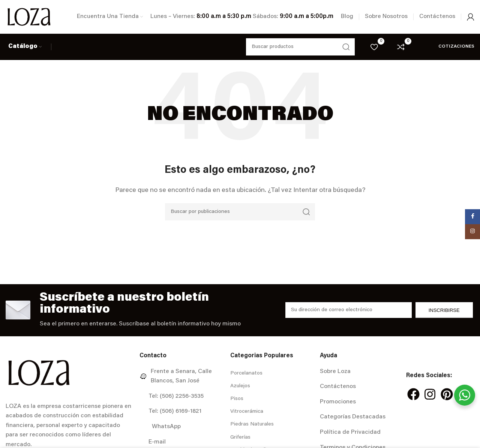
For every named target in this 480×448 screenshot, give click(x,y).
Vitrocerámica (247, 412)
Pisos (237, 399)
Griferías (240, 438)
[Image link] (39, 373)
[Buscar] (240, 212)
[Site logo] (29, 17)
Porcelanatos (246, 373)
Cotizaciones (447, 46)
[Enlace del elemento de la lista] (182, 377)
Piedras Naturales (252, 424)
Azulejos (240, 386)
